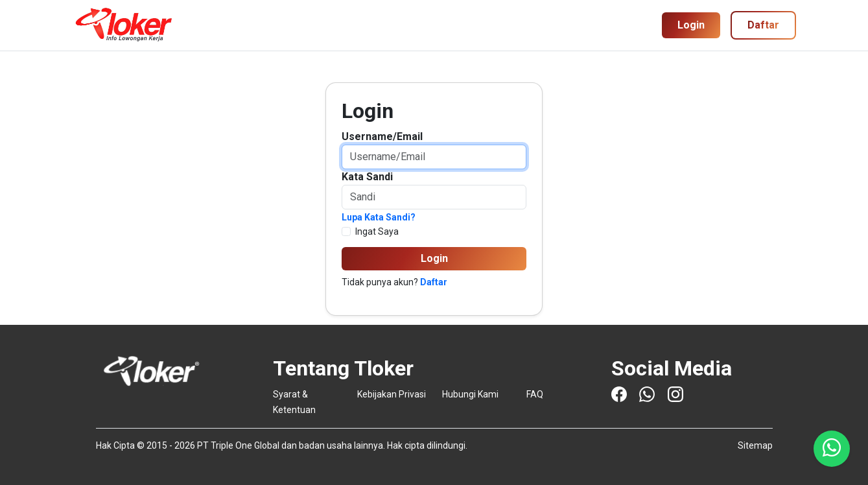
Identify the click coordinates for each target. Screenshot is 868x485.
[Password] (434, 197)
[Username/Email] (434, 157)
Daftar (434, 282)
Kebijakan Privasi (392, 394)
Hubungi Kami (470, 394)
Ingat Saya (377, 231)
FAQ (535, 394)
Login (691, 25)
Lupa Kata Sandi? (379, 217)
